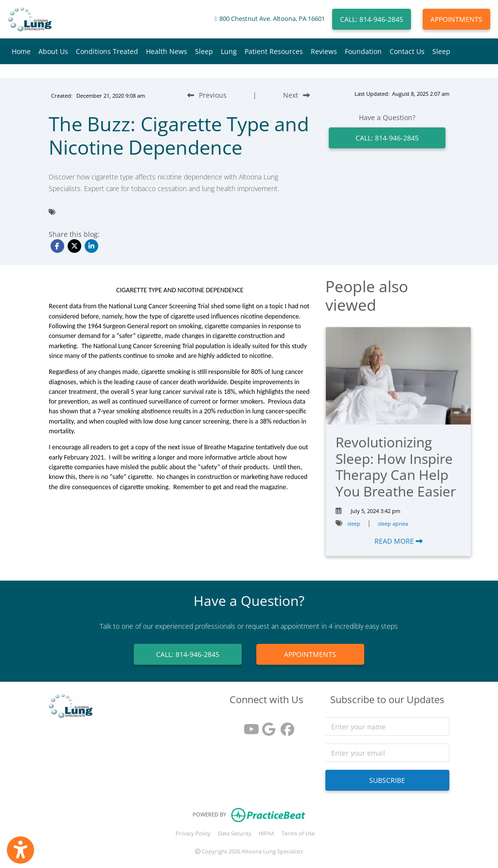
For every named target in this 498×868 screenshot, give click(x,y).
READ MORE (399, 541)
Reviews (324, 51)
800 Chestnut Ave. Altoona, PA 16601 (272, 19)
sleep (354, 523)
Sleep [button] (204, 51)
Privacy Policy (193, 833)
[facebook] (285, 726)
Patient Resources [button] (274, 51)
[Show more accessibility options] (20, 850)
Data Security (235, 833)
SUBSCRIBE (387, 780)
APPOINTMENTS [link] (310, 654)
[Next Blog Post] (296, 95)
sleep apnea (393, 523)
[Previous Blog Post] (207, 95)
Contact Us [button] (407, 51)
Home (21, 51)
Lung (229, 51)
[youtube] (248, 726)
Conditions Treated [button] (107, 51)
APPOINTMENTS (456, 19)
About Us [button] (53, 51)
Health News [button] (167, 51)
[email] (387, 753)
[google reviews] (267, 726)
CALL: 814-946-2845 (372, 19)
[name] (387, 726)
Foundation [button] (363, 51)
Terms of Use (298, 833)
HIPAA (267, 833)
